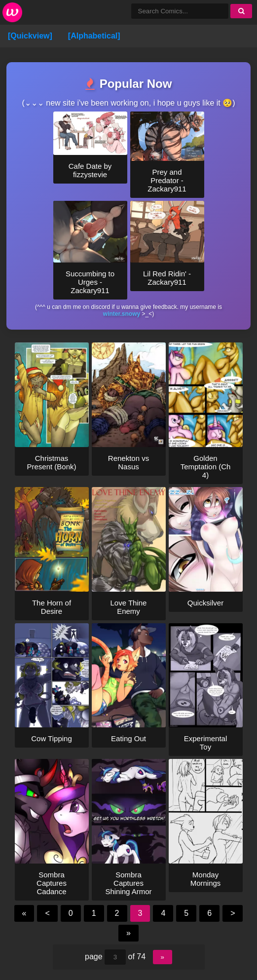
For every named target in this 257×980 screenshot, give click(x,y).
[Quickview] (30, 36)
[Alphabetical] (94, 36)
